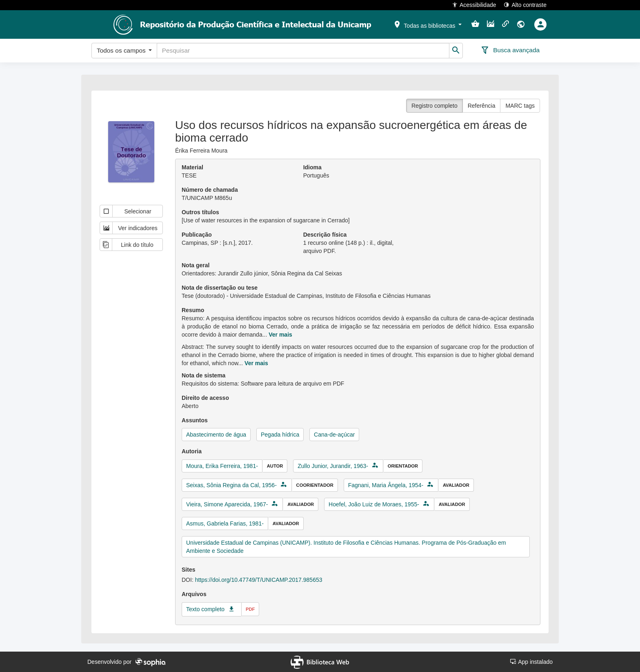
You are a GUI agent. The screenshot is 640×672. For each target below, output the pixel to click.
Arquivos (194, 594)
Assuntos (195, 420)
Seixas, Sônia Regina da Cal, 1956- (231, 485)
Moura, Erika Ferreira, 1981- (222, 466)
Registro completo (434, 106)
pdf (250, 609)
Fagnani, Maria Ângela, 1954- (386, 485)
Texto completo (205, 609)
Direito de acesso (205, 398)
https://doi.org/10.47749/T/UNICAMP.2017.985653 (259, 580)
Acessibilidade (474, 5)
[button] (427, 24)
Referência (482, 106)
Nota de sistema (203, 375)
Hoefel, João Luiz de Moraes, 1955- (374, 504)
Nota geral (196, 265)
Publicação (197, 235)
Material (192, 167)
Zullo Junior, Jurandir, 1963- (333, 466)
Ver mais (280, 335)
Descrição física (325, 235)
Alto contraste (525, 5)
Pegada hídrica (280, 435)
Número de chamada (210, 190)
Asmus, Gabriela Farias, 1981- (225, 523)
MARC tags (520, 106)
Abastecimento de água (216, 435)
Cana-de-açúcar (334, 435)
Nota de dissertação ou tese (220, 288)
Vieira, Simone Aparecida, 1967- (227, 504)
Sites (188, 570)
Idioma (312, 167)
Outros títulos (200, 212)
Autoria (192, 451)
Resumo (193, 310)
